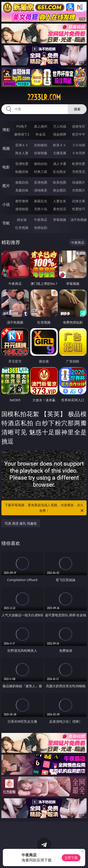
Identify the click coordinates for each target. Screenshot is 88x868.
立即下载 (71, 858)
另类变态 (79, 172)
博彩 (6, 130)
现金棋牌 (60, 134)
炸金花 (41, 134)
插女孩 (22, 220)
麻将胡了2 (22, 134)
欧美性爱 (79, 164)
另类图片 (79, 190)
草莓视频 (60, 220)
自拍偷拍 (41, 145)
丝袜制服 (41, 153)
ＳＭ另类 (79, 153)
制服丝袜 (22, 172)
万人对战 (60, 126)
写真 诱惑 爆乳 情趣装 (21, 523)
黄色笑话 (60, 209)
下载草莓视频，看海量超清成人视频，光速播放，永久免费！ (45, 508)
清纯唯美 (41, 190)
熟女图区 (60, 190)
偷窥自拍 (22, 182)
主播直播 (60, 153)
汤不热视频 (79, 220)
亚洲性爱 (22, 164)
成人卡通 (60, 164)
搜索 (77, 109)
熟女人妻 (22, 153)
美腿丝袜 (22, 190)
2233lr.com (44, 97)
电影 (6, 167)
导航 (6, 223)
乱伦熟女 (60, 172)
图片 (6, 186)
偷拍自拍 (41, 164)
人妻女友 (60, 201)
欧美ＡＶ (60, 145)
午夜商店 (41, 220)
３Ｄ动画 (79, 145)
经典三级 (41, 172)
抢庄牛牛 (79, 134)
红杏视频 (22, 228)
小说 (6, 204)
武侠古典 (79, 201)
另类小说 (41, 209)
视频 (6, 148)
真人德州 (41, 126)
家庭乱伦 (41, 201)
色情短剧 (41, 228)
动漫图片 (79, 182)
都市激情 (22, 201)
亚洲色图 (41, 182)
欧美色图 (60, 182)
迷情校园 (22, 209)
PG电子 (22, 126)
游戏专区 (79, 126)
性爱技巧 (79, 209)
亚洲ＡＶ (22, 145)
